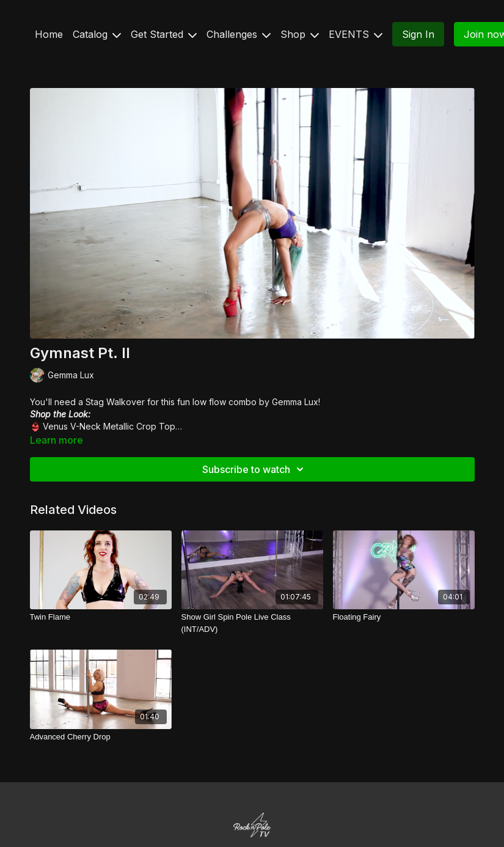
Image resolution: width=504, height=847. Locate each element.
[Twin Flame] (101, 617)
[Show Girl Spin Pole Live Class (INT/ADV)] (252, 623)
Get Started (164, 34)
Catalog (97, 34)
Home (49, 34)
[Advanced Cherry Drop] (101, 737)
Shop (300, 34)
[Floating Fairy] (404, 617)
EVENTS (356, 34)
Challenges (239, 34)
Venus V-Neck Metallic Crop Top (109, 426)
